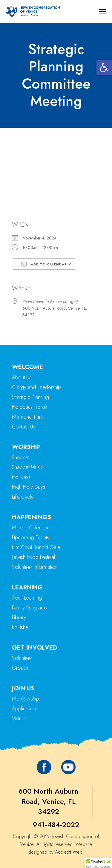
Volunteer (22, 658)
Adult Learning (27, 598)
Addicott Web (69, 852)
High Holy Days (29, 487)
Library (19, 617)
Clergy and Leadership (36, 387)
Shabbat (21, 457)
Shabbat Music (28, 467)
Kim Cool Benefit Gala (36, 547)
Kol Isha (20, 627)
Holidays (21, 477)
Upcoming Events (30, 537)
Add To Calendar (44, 264)
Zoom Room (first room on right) (50, 302)
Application (24, 709)
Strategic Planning (30, 397)
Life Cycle (23, 497)
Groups (20, 668)
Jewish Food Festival (33, 557)
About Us (22, 377)
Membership (26, 699)
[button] (104, 67)
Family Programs (29, 608)
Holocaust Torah (30, 407)
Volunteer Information (35, 567)
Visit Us (19, 718)
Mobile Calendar (30, 528)
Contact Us (23, 427)
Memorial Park (27, 417)
